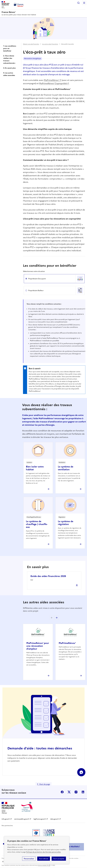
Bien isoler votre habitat (35, 468)
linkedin (83, 792)
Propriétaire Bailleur (36, 290)
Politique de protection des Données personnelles (43, 852)
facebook (62, 792)
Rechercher (78, 3)
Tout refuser (44, 859)
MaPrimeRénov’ (67, 643)
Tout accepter (59, 859)
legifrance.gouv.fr (40, 819)
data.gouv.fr (55, 819)
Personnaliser (29, 859)
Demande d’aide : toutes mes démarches (40, 748)
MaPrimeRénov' (51, 80)
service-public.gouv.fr (22, 819)
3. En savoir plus (9, 68)
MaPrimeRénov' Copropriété (53, 83)
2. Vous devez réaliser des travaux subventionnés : (9, 59)
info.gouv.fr (6, 819)
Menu (84, 3)
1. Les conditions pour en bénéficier (10, 48)
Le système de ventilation (66, 468)
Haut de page (45, 784)
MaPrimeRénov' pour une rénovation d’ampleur (38, 646)
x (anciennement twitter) (69, 792)
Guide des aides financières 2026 (48, 576)
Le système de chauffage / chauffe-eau (37, 524)
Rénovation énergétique (33, 59)
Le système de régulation (66, 523)
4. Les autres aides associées (9, 74)
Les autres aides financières (50, 44)
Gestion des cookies (72, 858)
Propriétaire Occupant (37, 279)
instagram (76, 792)
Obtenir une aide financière (31, 44)
